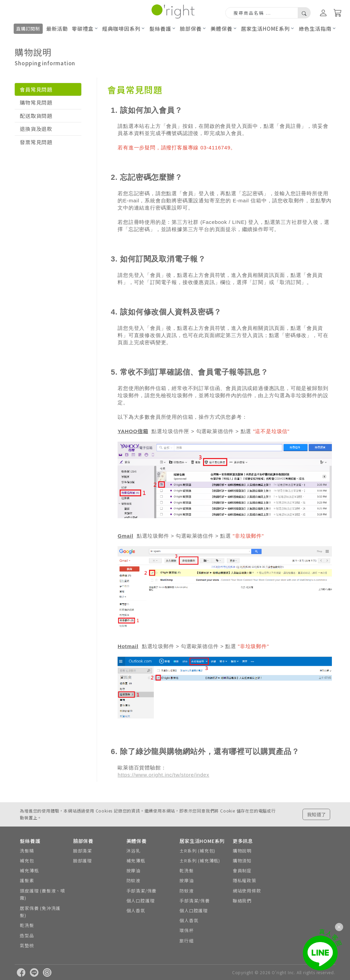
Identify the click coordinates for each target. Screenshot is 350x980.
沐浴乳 (133, 851)
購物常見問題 (36, 102)
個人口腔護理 (141, 901)
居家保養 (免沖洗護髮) (40, 912)
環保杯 (186, 930)
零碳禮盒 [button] (83, 29)
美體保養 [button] (221, 29)
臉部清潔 (83, 851)
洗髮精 (27, 851)
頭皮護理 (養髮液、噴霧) (43, 894)
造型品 (27, 935)
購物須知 (242, 861)
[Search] (262, 13)
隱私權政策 (245, 880)
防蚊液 (133, 880)
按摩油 (133, 870)
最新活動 (57, 29)
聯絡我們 (242, 901)
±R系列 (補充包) (197, 851)
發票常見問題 (36, 142)
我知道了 (317, 814)
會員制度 (242, 870)
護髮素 (27, 880)
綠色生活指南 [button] (315, 29)
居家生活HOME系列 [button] (265, 29)
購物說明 (242, 851)
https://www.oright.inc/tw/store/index (163, 775)
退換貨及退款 (36, 129)
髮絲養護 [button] (160, 29)
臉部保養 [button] (191, 29)
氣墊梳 (27, 945)
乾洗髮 (27, 925)
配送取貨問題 (36, 116)
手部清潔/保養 (142, 891)
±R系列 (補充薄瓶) (200, 861)
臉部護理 (83, 861)
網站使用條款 (247, 891)
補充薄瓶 (29, 870)
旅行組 (186, 941)
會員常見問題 (36, 89)
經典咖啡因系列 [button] (121, 29)
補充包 (27, 861)
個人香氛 (136, 910)
